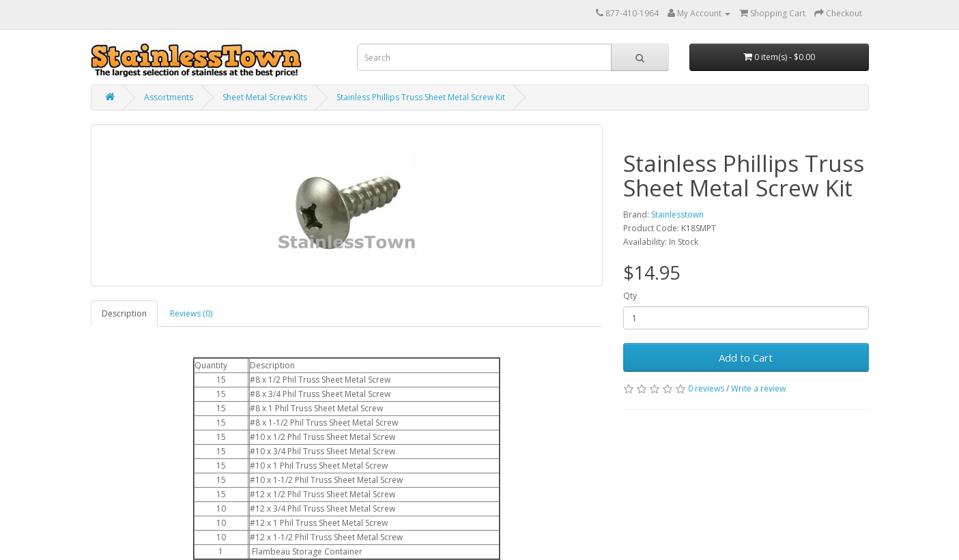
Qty (630, 296)
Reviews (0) (191, 313)
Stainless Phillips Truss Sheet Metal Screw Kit (421, 97)
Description (124, 313)
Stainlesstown (677, 215)
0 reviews (706, 388)
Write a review (758, 388)
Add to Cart (746, 357)
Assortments (169, 97)
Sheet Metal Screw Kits (265, 97)
